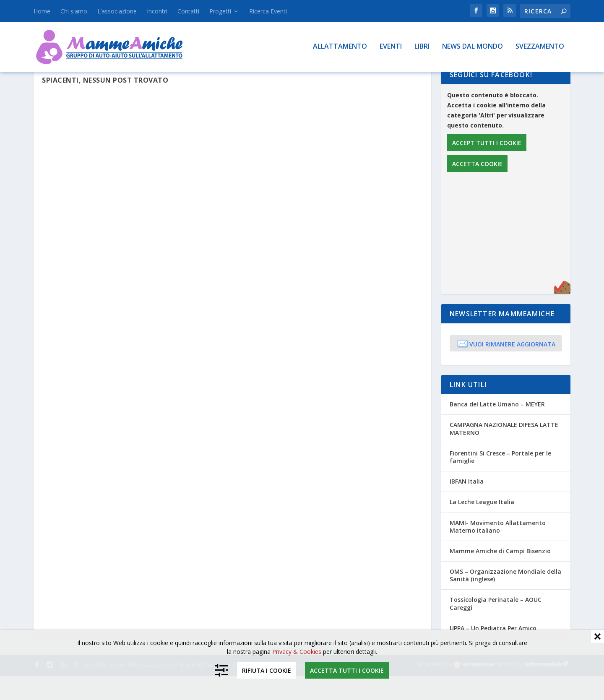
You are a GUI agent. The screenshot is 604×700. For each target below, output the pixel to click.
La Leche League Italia (482, 526)
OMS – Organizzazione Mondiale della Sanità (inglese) (505, 599)
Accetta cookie (477, 188)
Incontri (157, 11)
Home (42, 11)
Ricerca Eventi (268, 11)
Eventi (391, 47)
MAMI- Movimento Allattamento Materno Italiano (498, 550)
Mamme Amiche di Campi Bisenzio (500, 575)
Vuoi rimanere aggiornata (506, 367)
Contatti (188, 11)
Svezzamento (540, 47)
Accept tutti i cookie (487, 167)
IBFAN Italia (467, 505)
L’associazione (117, 11)
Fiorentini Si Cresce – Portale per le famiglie (500, 481)
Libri (422, 47)
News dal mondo (473, 47)
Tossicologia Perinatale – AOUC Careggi (496, 627)
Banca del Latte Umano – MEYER (497, 428)
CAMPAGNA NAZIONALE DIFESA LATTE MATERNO (504, 452)
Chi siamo (74, 11)
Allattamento (340, 47)
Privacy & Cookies (297, 652)
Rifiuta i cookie (267, 670)
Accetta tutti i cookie (347, 670)
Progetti (220, 11)
